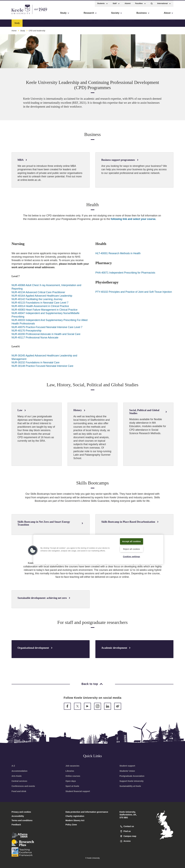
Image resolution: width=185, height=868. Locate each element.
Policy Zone (71, 825)
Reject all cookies (131, 549)
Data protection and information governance (87, 812)
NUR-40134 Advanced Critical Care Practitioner (38, 292)
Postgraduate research (124, 22)
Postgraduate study (84, 22)
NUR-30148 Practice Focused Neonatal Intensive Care (42, 366)
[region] (98, 549)
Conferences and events (23, 786)
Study (23, 30)
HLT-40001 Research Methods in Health (118, 253)
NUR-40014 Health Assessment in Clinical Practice (40, 306)
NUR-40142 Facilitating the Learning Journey (37, 299)
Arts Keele (17, 776)
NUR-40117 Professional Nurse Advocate (35, 338)
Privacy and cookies (21, 812)
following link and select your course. (133, 219)
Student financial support (78, 791)
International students (150, 22)
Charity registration (75, 816)
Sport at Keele (72, 786)
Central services (19, 781)
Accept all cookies (132, 541)
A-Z (13, 766)
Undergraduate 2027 (35, 22)
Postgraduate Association (132, 776)
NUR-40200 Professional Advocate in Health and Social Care (46, 334)
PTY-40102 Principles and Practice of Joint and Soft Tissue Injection (134, 292)
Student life (103, 22)
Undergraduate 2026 (60, 22)
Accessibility (11, 14)
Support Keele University (132, 781)
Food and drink (19, 791)
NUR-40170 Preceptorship (26, 331)
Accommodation (20, 771)
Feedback (16, 825)
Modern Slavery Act (75, 820)
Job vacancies (72, 766)
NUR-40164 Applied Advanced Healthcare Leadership (42, 296)
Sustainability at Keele (130, 786)
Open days (71, 781)
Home (14, 30)
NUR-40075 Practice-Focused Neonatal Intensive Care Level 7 (47, 327)
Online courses (73, 776)
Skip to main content (15, 14)
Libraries (70, 771)
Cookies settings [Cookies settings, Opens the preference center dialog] (131, 556)
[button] (152, 3)
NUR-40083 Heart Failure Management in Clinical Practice (45, 310)
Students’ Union (127, 771)
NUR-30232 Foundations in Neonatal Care (36, 362)
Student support (127, 766)
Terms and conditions (22, 820)
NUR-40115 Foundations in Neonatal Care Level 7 (40, 303)
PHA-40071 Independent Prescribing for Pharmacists (125, 273)
